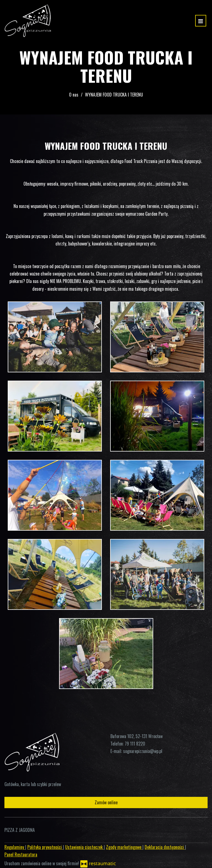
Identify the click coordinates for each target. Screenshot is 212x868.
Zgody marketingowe (124, 847)
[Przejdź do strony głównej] (28, 21)
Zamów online (106, 802)
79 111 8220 (135, 744)
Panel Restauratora (21, 854)
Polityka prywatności (45, 847)
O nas (74, 95)
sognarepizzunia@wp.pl (143, 751)
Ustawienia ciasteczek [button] (84, 847)
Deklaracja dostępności (165, 847)
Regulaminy (15, 847)
